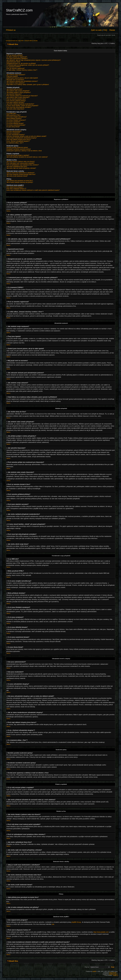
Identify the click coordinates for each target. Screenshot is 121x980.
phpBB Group (76, 922)
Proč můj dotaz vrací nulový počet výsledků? (21, 163)
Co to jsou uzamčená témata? (16, 125)
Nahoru (8, 211)
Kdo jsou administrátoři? (14, 131)
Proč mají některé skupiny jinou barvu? (19, 140)
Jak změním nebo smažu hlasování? (18, 97)
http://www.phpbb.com (101, 932)
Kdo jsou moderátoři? (13, 133)
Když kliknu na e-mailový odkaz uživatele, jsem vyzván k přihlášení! (28, 85)
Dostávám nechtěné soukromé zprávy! (19, 149)
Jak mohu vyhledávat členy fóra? (17, 167)
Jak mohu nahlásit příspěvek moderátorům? (20, 104)
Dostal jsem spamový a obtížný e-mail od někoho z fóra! (24, 151)
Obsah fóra (13, 44)
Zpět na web (96, 30)
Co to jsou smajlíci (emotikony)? (17, 117)
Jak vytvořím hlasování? (14, 94)
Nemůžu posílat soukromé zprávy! (17, 147)
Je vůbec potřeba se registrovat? (17, 57)
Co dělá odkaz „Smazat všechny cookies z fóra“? (22, 70)
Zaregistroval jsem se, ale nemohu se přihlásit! (21, 63)
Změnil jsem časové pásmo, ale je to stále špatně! (22, 78)
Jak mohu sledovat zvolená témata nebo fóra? (21, 174)
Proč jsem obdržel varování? (15, 102)
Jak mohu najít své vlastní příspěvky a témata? (21, 168)
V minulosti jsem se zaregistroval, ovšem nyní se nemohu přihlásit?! (28, 65)
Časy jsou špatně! (12, 76)
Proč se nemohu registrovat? (16, 68)
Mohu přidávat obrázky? (14, 118)
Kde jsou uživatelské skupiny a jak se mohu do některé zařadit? (26, 136)
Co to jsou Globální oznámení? (16, 120)
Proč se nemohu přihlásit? (15, 55)
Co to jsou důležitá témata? (15, 123)
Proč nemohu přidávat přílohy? (16, 101)
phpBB (94, 971)
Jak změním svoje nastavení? (16, 75)
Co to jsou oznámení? (13, 122)
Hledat (112, 30)
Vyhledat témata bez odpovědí (15, 41)
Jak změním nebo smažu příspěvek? (18, 91)
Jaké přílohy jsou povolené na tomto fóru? (20, 181)
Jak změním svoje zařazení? (15, 83)
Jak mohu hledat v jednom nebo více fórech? (21, 162)
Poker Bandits (113, 973)
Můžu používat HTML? (14, 115)
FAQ (105, 30)
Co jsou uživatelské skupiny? (16, 135)
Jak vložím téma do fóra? (14, 89)
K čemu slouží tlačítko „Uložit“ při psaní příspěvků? (22, 106)
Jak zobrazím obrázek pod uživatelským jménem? (22, 81)
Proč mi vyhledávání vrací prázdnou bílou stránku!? (23, 165)
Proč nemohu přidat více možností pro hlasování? (22, 96)
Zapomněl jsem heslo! (13, 62)
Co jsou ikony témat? (13, 127)
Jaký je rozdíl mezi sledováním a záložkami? (21, 173)
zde (53, 924)
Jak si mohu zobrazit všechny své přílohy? (20, 182)
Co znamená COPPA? (14, 67)
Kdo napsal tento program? (15, 187)
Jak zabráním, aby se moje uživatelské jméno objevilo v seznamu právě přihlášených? (34, 60)
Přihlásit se (11, 30)
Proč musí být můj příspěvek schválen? (19, 107)
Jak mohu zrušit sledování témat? (17, 176)
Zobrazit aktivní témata (31, 41)
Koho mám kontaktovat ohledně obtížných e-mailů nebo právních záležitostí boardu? (33, 190)
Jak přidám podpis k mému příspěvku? (19, 92)
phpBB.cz (116, 975)
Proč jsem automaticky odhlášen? (17, 59)
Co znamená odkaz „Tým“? (15, 143)
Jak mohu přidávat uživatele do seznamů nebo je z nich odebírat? (27, 157)
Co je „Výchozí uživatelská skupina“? (18, 141)
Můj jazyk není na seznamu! (15, 80)
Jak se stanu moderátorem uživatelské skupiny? (22, 138)
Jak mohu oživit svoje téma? (15, 109)
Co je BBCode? (11, 114)
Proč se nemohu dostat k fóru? (16, 99)
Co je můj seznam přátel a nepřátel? (18, 155)
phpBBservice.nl (113, 974)
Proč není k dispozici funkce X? (16, 189)
